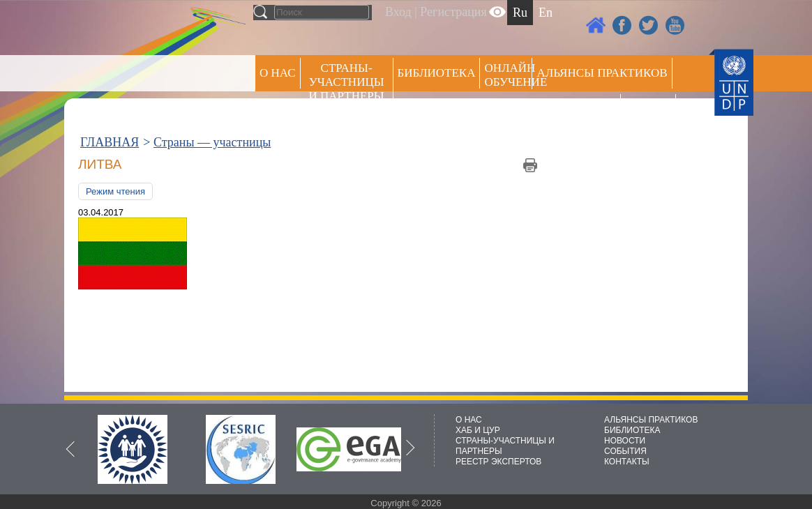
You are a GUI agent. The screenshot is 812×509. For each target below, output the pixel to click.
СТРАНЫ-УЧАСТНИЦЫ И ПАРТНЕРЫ (347, 82)
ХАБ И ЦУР (478, 430)
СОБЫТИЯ (625, 451)
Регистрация (453, 12)
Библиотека (437, 73)
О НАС (278, 73)
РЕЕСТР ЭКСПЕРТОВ (651, 111)
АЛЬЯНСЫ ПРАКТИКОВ (651, 420)
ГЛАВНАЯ (110, 142)
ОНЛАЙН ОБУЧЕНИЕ (508, 75)
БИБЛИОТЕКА (632, 430)
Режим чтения (115, 191)
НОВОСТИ (625, 441)
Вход (398, 12)
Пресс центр (576, 109)
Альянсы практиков (602, 73)
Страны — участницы (212, 142)
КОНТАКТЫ (627, 462)
